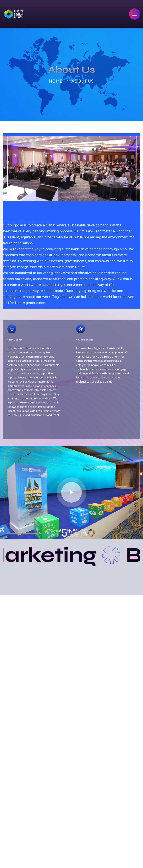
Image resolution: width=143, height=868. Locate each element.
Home (56, 81)
